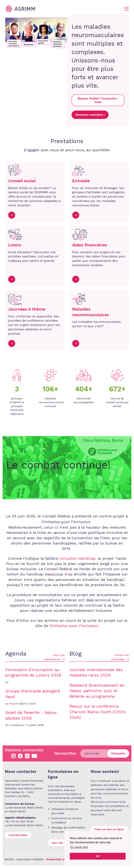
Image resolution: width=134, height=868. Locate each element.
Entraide (81, 181)
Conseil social (22, 181)
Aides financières (90, 245)
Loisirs (15, 245)
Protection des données (64, 859)
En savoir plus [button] (79, 847)
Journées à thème (27, 309)
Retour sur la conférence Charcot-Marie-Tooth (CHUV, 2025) (98, 712)
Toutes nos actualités (120, 657)
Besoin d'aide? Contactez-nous (98, 100)
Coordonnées (18, 835)
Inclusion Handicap (77, 558)
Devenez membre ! (90, 115)
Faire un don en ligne (109, 829)
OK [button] (98, 856)
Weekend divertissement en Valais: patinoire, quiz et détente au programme (97, 691)
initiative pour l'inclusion (75, 626)
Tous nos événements (54, 657)
